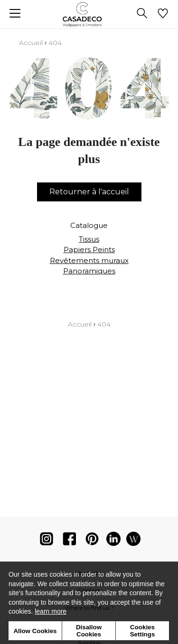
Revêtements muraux (89, 260)
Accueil (31, 43)
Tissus (89, 239)
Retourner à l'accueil (89, 192)
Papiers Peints (89, 249)
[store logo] (89, 14)
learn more (51, 611)
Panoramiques (89, 271)
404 (55, 43)
